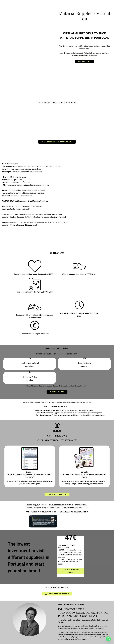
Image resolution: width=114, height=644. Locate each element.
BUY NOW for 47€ (84, 61)
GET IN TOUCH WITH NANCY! (57, 594)
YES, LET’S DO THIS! (57, 392)
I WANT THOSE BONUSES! (57, 494)
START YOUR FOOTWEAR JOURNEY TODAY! (57, 142)
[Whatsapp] (108, 639)
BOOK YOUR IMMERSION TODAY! (71, 571)
